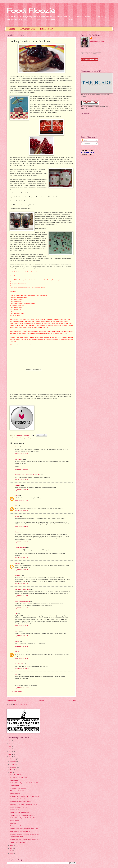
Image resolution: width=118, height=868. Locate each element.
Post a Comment (17, 691)
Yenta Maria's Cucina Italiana (18, 788)
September (13, 767)
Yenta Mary (18, 575)
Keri (16, 614)
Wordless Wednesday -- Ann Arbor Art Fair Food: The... (25, 783)
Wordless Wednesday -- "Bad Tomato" (20, 802)
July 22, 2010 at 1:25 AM (22, 453)
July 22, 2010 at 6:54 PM (22, 636)
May (11, 848)
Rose (16, 447)
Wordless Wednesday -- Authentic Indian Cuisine (23, 818)
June (12, 846)
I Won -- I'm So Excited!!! (17, 791)
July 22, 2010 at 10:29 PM (22, 669)
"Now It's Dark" (14, 780)
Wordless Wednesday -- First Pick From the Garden (24, 834)
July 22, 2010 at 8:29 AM (22, 511)
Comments (86, 144)
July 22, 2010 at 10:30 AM (22, 596)
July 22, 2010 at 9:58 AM (22, 584)
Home (12, 29)
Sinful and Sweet (15, 810)
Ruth (16, 506)
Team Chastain (19, 664)
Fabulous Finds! (14, 786)
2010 (10, 757)
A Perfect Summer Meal (16, 837)
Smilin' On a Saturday (16, 775)
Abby (16, 496)
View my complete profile (97, 41)
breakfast (17, 438)
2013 (10, 749)
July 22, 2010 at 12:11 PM (22, 608)
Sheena (17, 641)
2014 (10, 746)
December (13, 759)
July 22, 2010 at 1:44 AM (22, 480)
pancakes (28, 438)
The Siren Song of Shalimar (18, 842)
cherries (22, 438)
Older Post (72, 701)
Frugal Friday (46, 29)
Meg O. (17, 631)
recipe (33, 438)
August (12, 770)
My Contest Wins (28, 29)
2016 (10, 741)
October (12, 764)
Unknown (18, 563)
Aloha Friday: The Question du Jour (20, 812)
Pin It (82, 66)
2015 (10, 743)
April (11, 851)
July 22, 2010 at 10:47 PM (22, 688)
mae (16, 674)
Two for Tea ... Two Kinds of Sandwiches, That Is (23, 804)
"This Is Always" (14, 823)
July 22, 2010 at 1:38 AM (22, 469)
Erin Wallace (18, 459)
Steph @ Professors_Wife (22, 601)
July (11, 773)
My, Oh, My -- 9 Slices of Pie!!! (18, 777)
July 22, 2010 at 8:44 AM (22, 526)
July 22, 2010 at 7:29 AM (22, 500)
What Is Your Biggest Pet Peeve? (19, 807)
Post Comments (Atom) (21, 704)
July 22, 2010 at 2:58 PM (22, 625)
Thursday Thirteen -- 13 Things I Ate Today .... (23, 815)
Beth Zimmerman (20, 652)
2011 (10, 754)
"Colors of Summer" (15, 826)
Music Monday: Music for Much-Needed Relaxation (24, 839)
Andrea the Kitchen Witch (22, 589)
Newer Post (11, 701)
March (12, 854)
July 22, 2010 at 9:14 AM (22, 558)
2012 (10, 751)
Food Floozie (31, 10)
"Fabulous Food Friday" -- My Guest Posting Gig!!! (24, 829)
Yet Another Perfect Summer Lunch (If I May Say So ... (25, 796)
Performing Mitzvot (15, 794)
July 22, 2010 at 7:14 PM (22, 646)
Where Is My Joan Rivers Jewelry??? (20, 831)
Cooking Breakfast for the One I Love (20, 799)
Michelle (17, 516)
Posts (84, 140)
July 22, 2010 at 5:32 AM (22, 490)
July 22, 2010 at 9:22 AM (22, 570)
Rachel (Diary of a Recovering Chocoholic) (27, 475)
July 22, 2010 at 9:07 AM (22, 542)
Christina (17, 485)
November (13, 762)
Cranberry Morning (20, 548)
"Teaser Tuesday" (15, 821)
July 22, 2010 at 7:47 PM (22, 658)
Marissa (17, 532)
